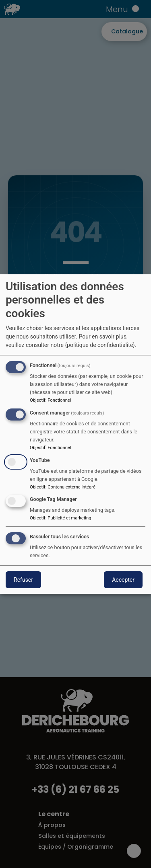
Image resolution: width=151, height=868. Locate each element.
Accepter (123, 580)
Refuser (23, 580)
